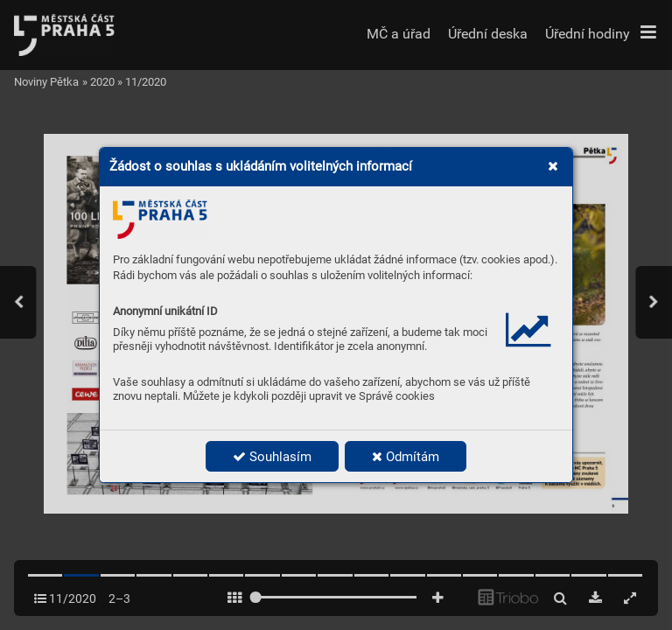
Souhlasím (272, 457)
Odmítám (406, 457)
